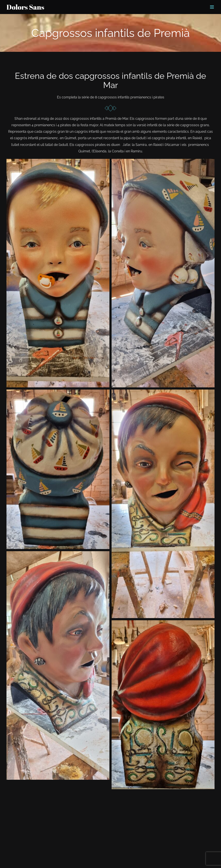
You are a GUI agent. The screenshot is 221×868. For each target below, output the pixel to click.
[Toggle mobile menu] (212, 7)
